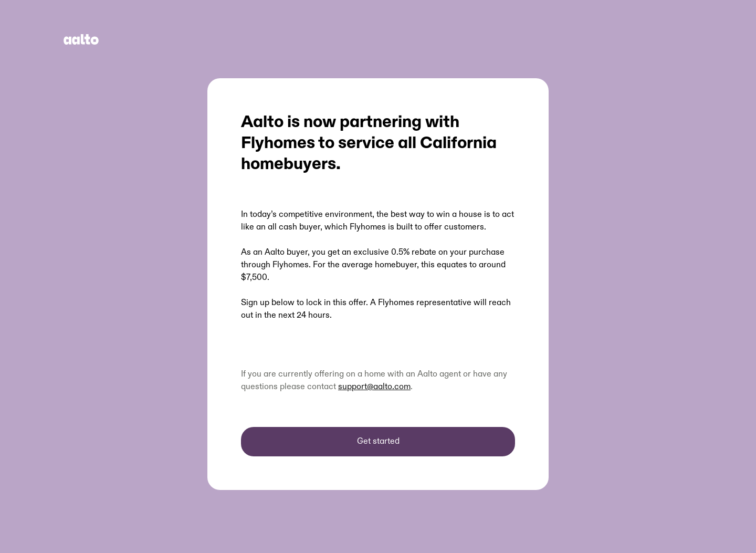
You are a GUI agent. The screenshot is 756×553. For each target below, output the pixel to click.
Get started (378, 442)
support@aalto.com (374, 387)
